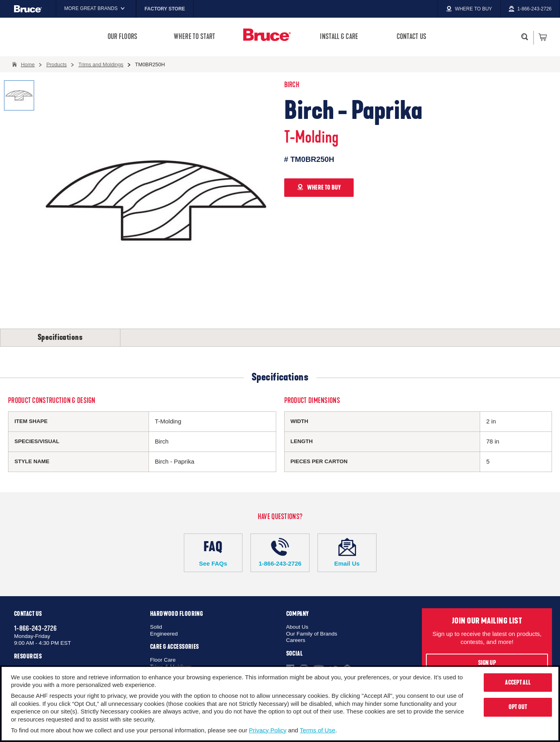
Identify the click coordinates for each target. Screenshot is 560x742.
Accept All (518, 683)
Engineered (164, 634)
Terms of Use (318, 730)
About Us (297, 627)
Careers (296, 640)
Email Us (347, 552)
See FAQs (213, 552)
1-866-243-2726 (280, 552)
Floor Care (163, 660)
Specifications (60, 337)
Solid (156, 627)
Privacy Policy (268, 730)
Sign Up (487, 663)
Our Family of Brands (312, 634)
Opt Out (518, 707)
